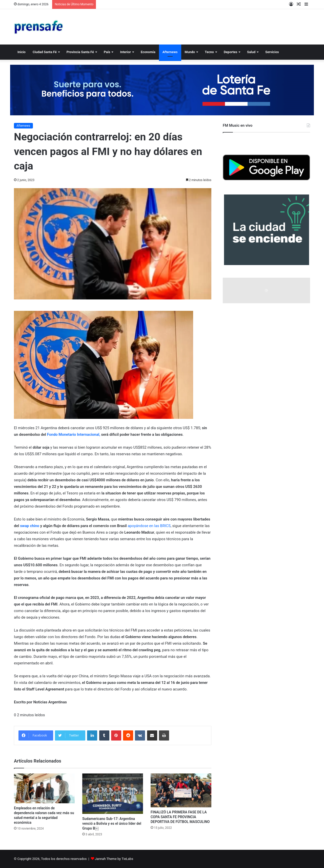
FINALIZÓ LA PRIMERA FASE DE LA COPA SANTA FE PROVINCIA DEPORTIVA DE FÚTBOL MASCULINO (180, 817)
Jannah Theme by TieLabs (114, 859)
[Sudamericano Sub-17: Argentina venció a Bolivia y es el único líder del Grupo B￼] (113, 794)
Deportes (230, 52)
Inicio (22, 52)
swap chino (30, 526)
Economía (148, 52)
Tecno (209, 52)
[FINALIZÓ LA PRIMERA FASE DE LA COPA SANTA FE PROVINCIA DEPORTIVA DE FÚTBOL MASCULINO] (181, 790)
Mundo (190, 52)
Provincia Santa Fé (80, 52)
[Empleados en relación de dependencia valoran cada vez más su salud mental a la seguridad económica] (44, 788)
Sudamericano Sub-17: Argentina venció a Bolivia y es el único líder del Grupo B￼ (112, 823)
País (107, 52)
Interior (125, 52)
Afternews (170, 52)
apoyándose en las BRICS (149, 526)
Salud (251, 52)
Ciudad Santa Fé (45, 52)
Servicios (272, 52)
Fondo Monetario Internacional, (74, 435)
